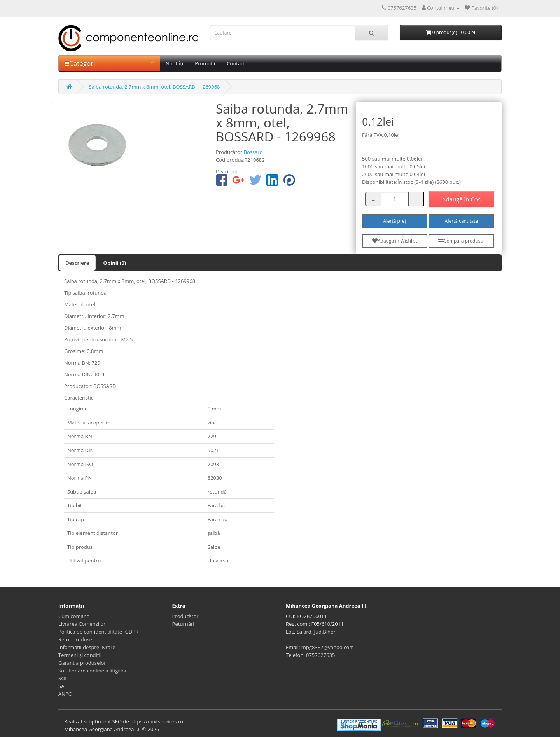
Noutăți (174, 63)
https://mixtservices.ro (157, 721)
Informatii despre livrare (87, 647)
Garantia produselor (82, 663)
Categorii (109, 63)
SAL (63, 686)
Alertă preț (395, 221)
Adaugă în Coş (461, 199)
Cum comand (74, 616)
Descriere (77, 263)
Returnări (183, 624)
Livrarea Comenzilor (82, 624)
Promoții (205, 63)
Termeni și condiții (80, 655)
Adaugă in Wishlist (395, 241)
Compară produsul (461, 241)
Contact (236, 63)
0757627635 (320, 655)
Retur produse (75, 639)
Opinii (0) (115, 263)
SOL (63, 678)
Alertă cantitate (461, 221)
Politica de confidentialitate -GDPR (98, 632)
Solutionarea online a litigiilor (93, 671)
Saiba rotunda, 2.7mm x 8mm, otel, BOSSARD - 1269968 (154, 87)
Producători (186, 616)
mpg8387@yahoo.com (328, 647)
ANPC (65, 694)
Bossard (253, 152)
